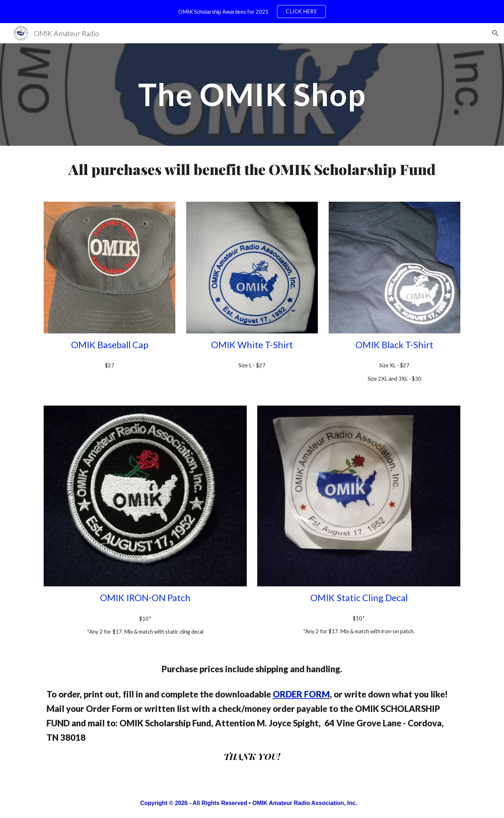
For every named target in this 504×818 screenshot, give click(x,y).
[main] (252, 94)
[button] (495, 33)
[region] (252, 12)
